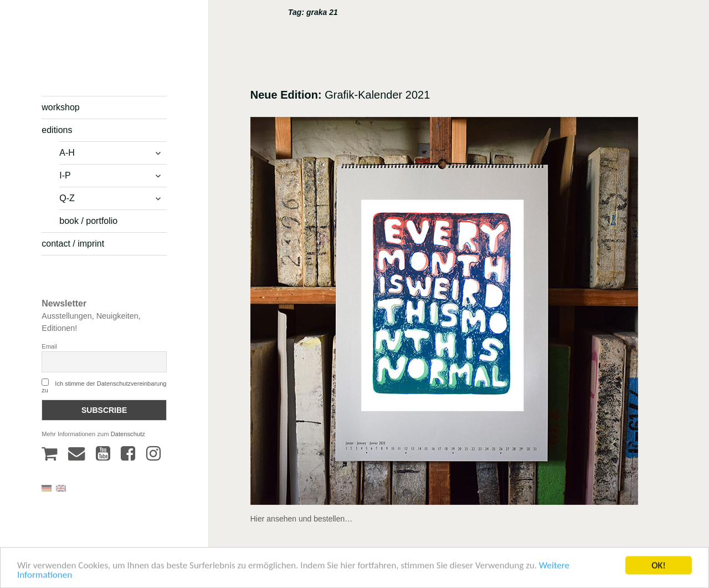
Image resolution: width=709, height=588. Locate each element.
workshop (60, 107)
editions (57, 130)
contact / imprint (73, 244)
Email (49, 346)
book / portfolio (88, 221)
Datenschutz (128, 434)
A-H (67, 153)
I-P (65, 175)
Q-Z (67, 198)
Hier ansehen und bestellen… (301, 519)
